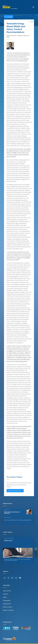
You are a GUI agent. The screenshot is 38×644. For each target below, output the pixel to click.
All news (8, 17)
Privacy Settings (8, 610)
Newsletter (7, 604)
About (5, 597)
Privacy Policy (8, 607)
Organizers (7, 601)
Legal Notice (7, 591)
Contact (6, 594)
